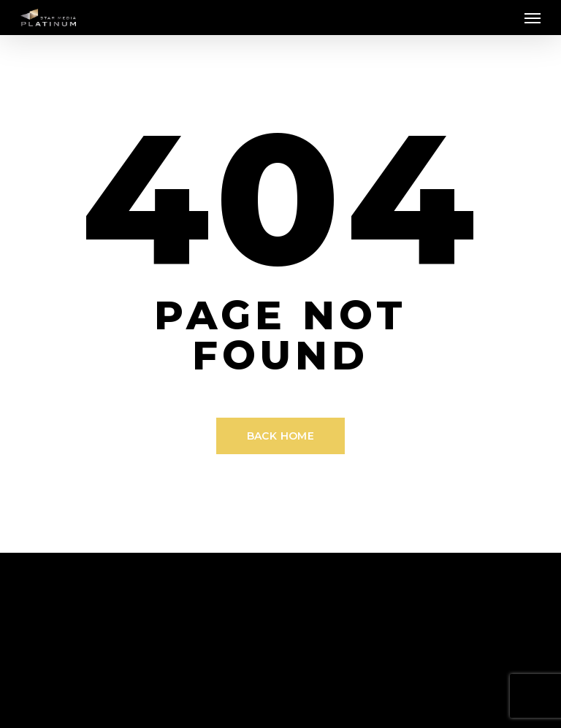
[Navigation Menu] (533, 18)
